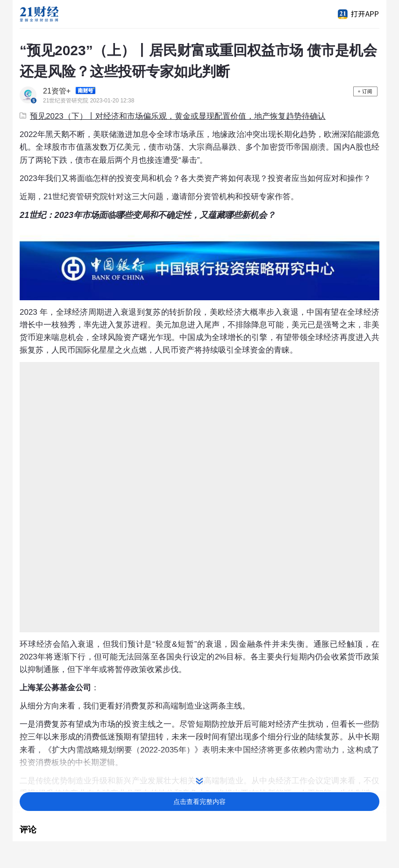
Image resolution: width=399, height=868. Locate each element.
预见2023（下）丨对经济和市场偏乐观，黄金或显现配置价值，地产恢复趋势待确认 (173, 116)
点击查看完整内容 (199, 802)
